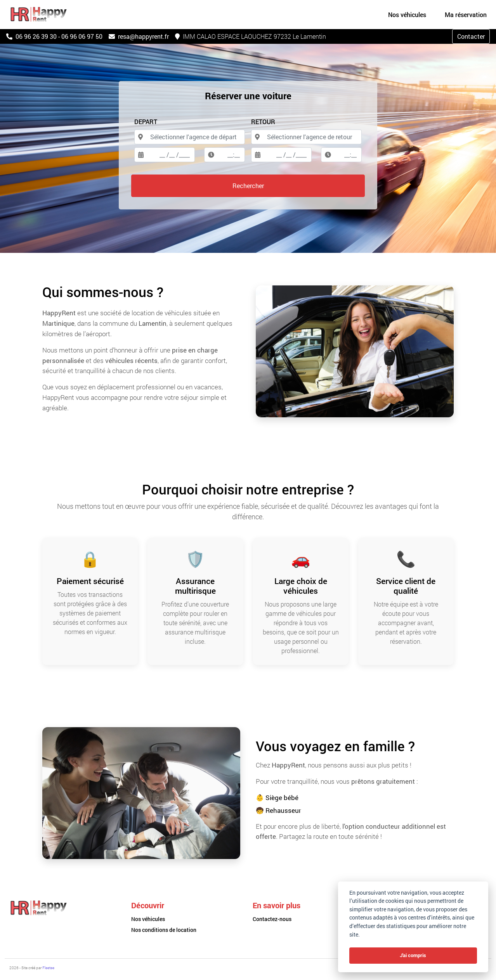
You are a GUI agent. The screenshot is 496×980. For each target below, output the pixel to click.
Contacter (471, 36)
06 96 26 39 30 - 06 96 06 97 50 (54, 36)
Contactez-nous (272, 919)
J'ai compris (413, 955)
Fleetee (48, 968)
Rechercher (248, 186)
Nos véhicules (148, 919)
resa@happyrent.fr (139, 36)
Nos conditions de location (164, 930)
